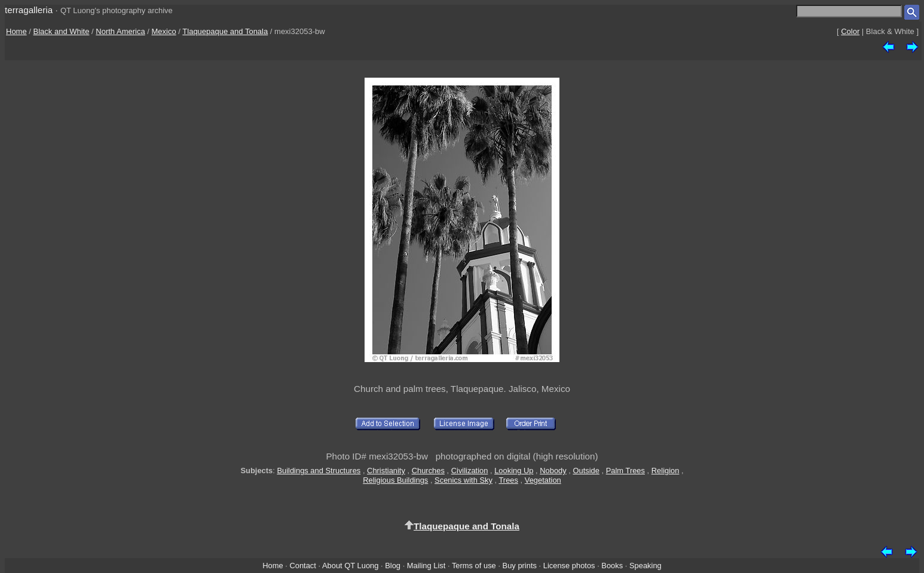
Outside (586, 471)
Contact (302, 566)
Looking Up (514, 471)
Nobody (553, 471)
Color (850, 31)
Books (612, 566)
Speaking (645, 566)
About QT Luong (350, 566)
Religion (666, 471)
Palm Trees (625, 471)
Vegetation (543, 480)
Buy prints (520, 566)
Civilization (470, 471)
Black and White (62, 31)
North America (120, 31)
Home (16, 31)
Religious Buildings (395, 480)
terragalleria (29, 10)
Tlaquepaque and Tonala (225, 31)
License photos (569, 566)
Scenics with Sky (463, 480)
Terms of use (474, 566)
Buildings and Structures (319, 471)
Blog (393, 566)
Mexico (164, 31)
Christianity (386, 471)
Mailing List (426, 566)
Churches (428, 471)
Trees (508, 480)
